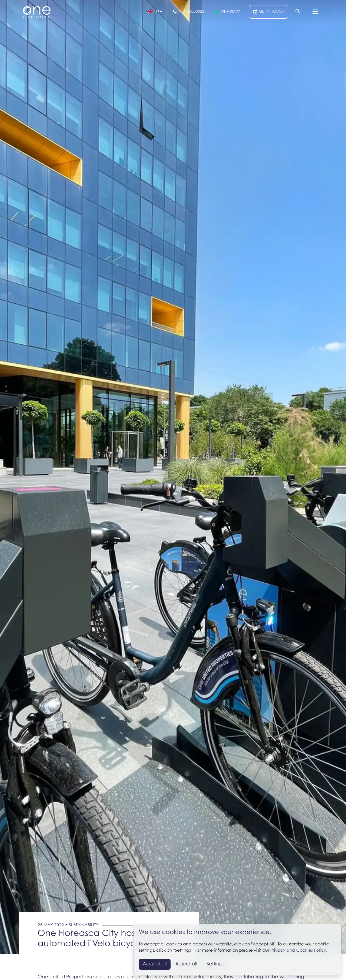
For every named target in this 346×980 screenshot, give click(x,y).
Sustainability (84, 925)
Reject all (187, 964)
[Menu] (315, 12)
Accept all (155, 964)
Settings (215, 964)
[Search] (298, 12)
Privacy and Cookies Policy (298, 950)
